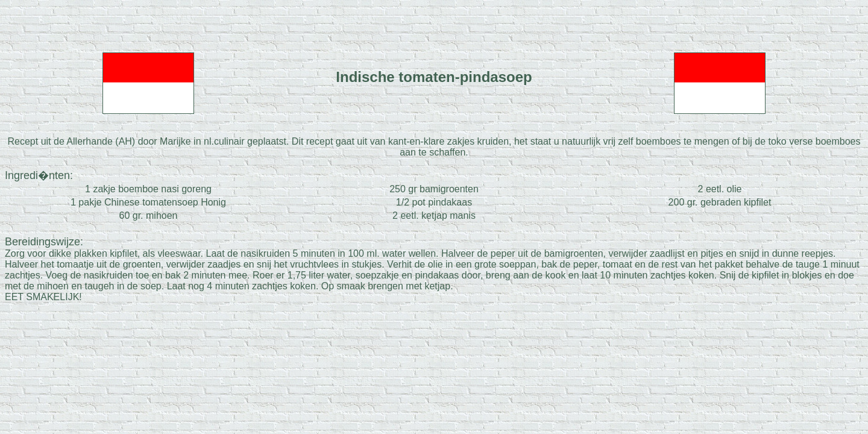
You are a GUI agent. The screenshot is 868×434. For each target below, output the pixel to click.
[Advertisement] (434, 23)
